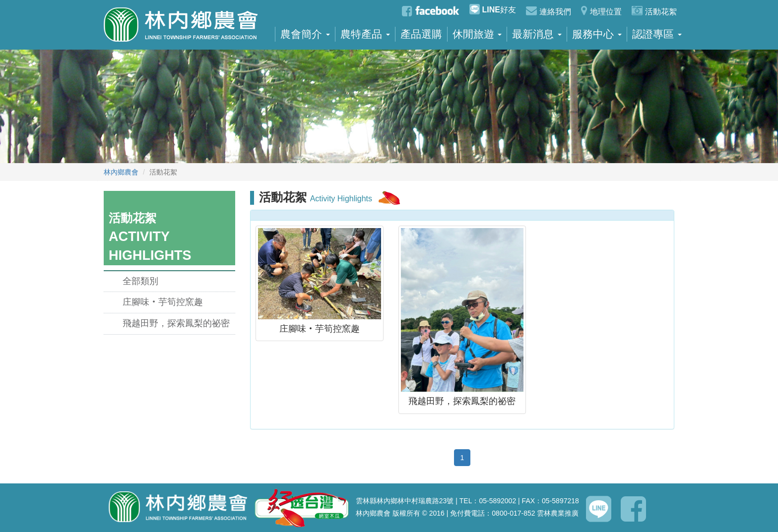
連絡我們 (549, 10)
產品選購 (421, 34)
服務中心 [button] (597, 34)
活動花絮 (654, 10)
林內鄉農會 (121, 172)
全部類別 (140, 281)
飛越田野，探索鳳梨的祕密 (176, 323)
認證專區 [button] (657, 34)
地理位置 (601, 10)
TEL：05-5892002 (488, 501)
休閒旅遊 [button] (477, 34)
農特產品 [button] (365, 34)
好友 (493, 9)
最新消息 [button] (537, 34)
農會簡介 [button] (305, 34)
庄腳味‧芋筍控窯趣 (163, 302)
